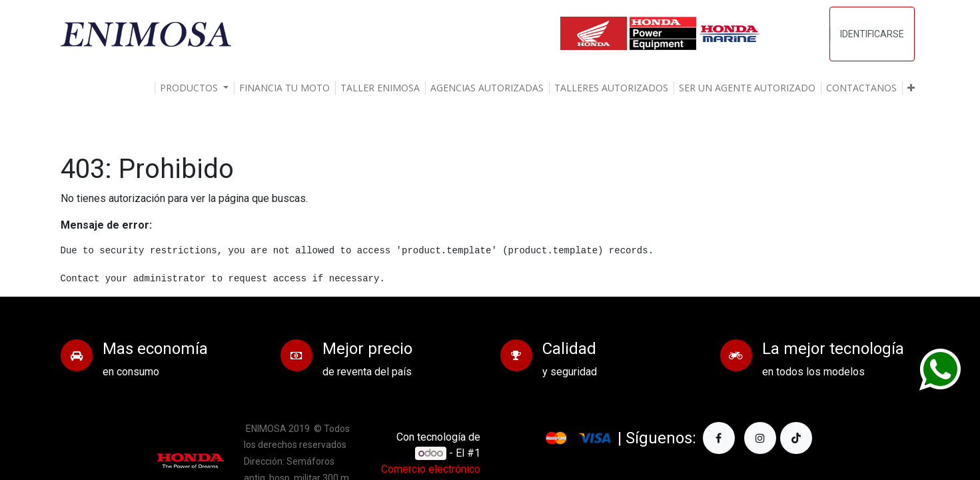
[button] (911, 88)
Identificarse (872, 34)
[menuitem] (284, 88)
